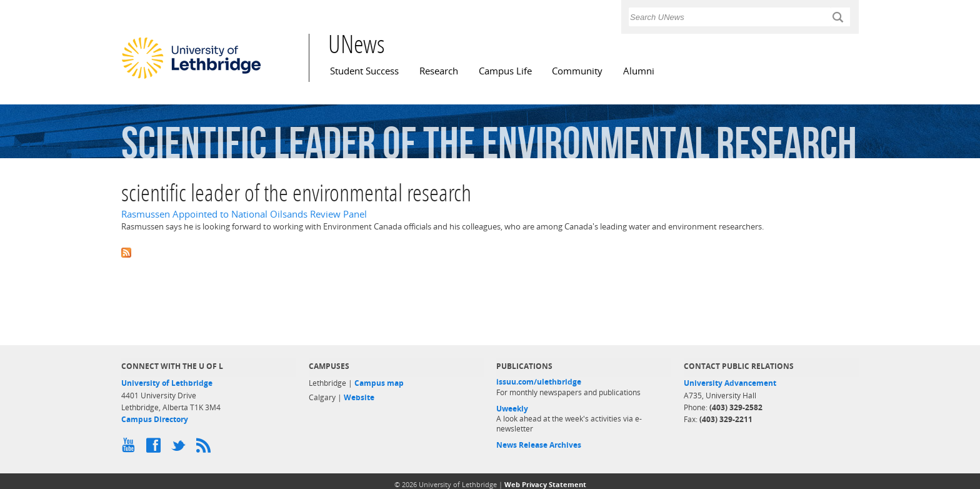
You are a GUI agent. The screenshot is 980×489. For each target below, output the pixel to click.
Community (577, 71)
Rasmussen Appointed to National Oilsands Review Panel (244, 214)
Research (439, 71)
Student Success (364, 71)
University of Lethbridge (167, 383)
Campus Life (505, 71)
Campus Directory (155, 419)
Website (359, 397)
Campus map (379, 383)
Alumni (639, 71)
